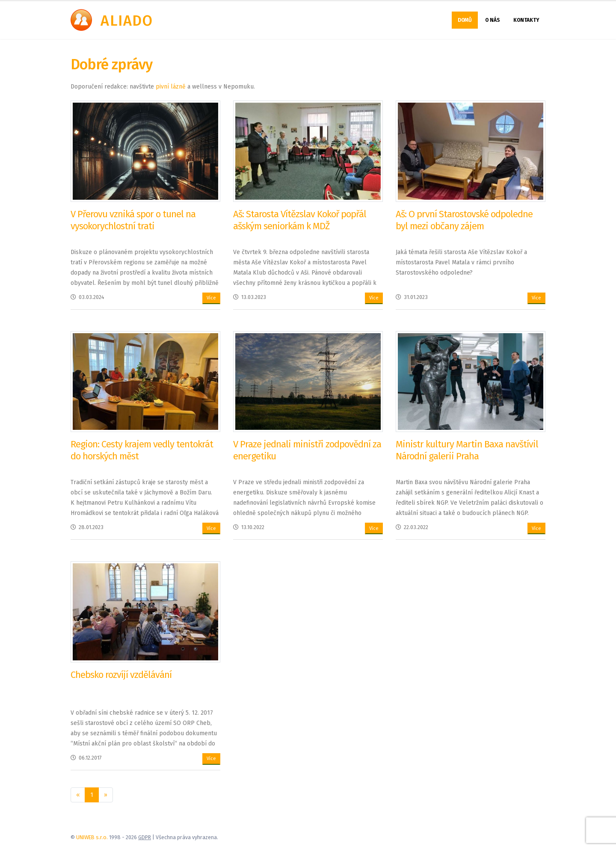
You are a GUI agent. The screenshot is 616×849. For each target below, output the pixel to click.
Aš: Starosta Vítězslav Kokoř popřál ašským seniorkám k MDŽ (300, 220)
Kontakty (526, 20)
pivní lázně (171, 87)
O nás (493, 20)
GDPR (145, 837)
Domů (465, 20)
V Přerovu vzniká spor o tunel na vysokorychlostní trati (133, 220)
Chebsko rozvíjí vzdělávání (121, 675)
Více (211, 298)
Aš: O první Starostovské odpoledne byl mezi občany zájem (464, 220)
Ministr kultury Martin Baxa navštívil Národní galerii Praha (467, 450)
